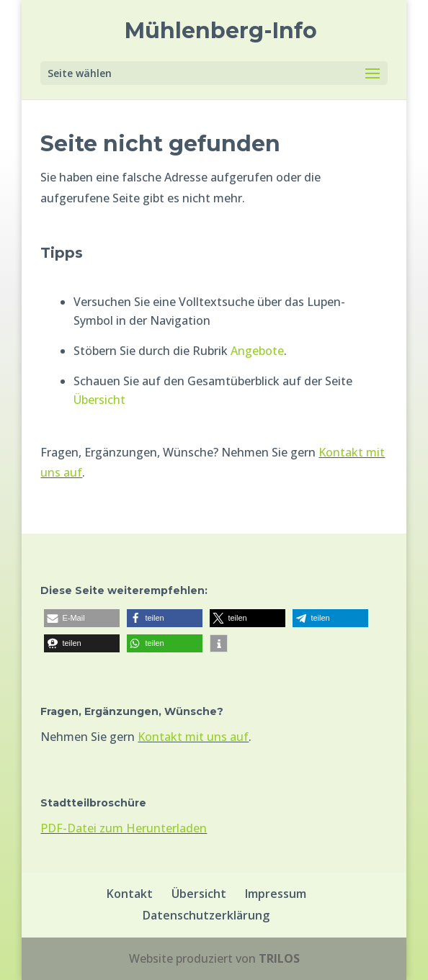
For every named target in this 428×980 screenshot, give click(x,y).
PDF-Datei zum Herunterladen (124, 828)
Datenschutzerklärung (206, 915)
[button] (82, 618)
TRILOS (279, 958)
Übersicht (99, 400)
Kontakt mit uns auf (193, 737)
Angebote (257, 351)
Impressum (276, 894)
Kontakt (130, 894)
